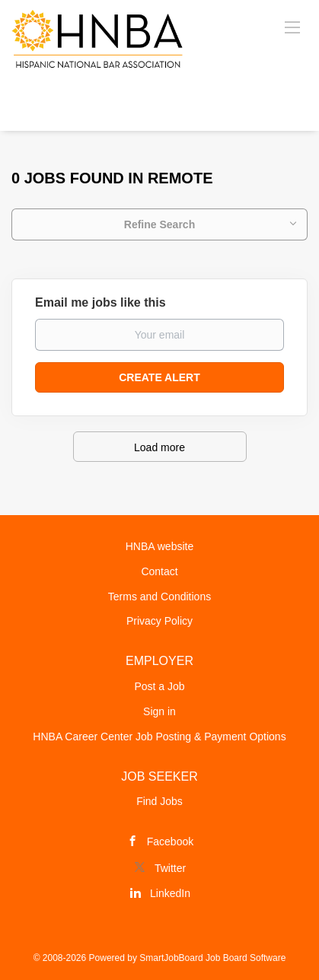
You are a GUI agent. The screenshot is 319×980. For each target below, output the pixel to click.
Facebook (170, 842)
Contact (159, 571)
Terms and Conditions (159, 597)
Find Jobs (159, 801)
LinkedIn (170, 893)
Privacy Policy (159, 621)
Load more (159, 447)
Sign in (159, 711)
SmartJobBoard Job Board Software (212, 958)
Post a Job (159, 686)
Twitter (170, 868)
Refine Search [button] (159, 224)
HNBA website (159, 546)
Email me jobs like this (100, 302)
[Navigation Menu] (292, 27)
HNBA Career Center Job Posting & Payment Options (159, 737)
